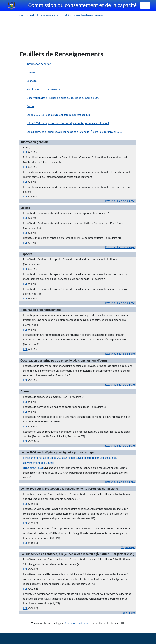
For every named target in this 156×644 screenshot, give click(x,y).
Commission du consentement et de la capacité (82, 5)
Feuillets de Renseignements (61, 54)
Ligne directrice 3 (33, 468)
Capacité (32, 81)
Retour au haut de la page (120, 201)
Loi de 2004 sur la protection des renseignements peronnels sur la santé (68, 123)
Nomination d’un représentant (44, 89)
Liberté (31, 72)
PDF (25, 152)
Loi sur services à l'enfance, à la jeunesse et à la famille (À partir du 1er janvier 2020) (75, 132)
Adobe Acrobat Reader (78, 623)
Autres (30, 106)
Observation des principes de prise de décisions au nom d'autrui (63, 98)
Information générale (39, 64)
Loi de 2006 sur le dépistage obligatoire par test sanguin (59, 115)
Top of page (128, 547)
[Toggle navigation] (145, 5)
